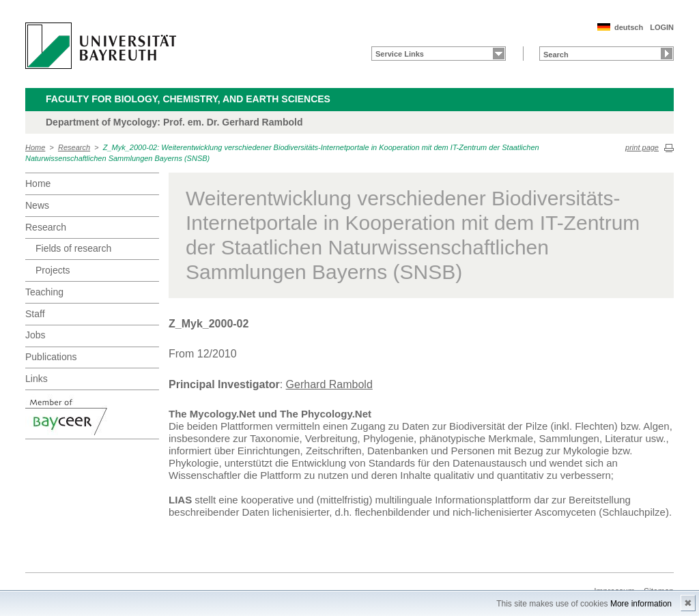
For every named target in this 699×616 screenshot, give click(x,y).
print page (642, 147)
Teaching (44, 292)
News (37, 205)
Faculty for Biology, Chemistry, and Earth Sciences (188, 99)
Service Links (400, 54)
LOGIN (662, 27)
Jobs (35, 335)
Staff (35, 314)
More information (641, 604)
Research (74, 147)
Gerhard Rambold (329, 384)
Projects (53, 270)
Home (35, 147)
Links (37, 379)
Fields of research (73, 248)
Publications (51, 357)
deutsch (629, 27)
